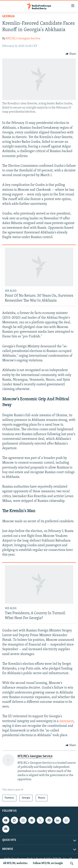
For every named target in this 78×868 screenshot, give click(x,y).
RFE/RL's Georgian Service (23, 39)
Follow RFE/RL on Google (48, 863)
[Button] (71, 54)
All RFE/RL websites (15, 863)
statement (67, 721)
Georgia (8, 16)
